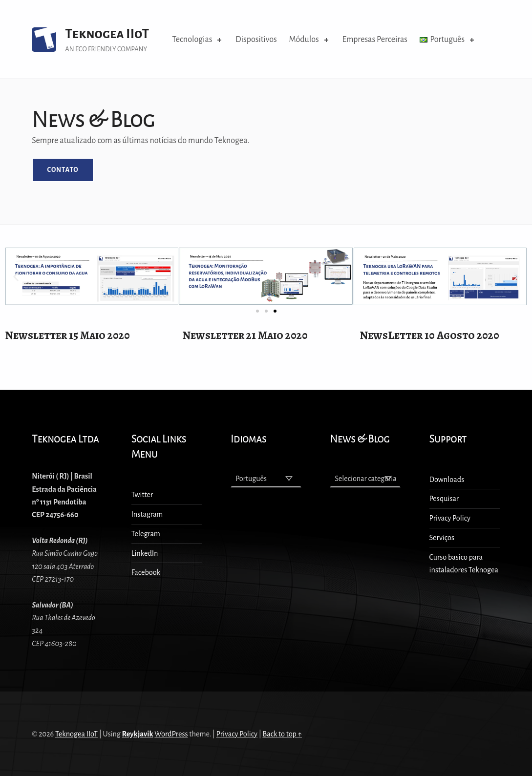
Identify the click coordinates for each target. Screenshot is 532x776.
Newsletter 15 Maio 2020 (67, 335)
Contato (63, 170)
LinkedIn (145, 553)
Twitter (142, 495)
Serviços (442, 538)
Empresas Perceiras (374, 40)
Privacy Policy (450, 518)
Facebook (146, 572)
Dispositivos (256, 40)
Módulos (310, 40)
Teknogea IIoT (107, 34)
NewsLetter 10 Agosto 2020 (429, 335)
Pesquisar (444, 499)
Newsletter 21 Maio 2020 (245, 335)
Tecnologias (198, 40)
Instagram (147, 514)
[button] (275, 311)
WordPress (171, 734)
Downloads (447, 480)
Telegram (146, 534)
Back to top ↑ (282, 734)
